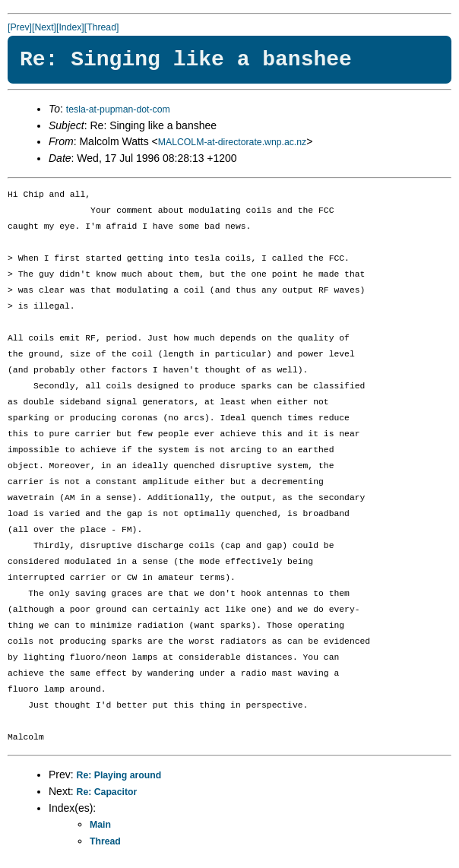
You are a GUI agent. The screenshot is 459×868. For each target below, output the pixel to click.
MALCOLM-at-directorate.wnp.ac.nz (232, 142)
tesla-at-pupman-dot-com (118, 109)
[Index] (70, 27)
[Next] (44, 27)
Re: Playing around (119, 775)
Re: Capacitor (107, 792)
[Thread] (102, 27)
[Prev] (20, 27)
